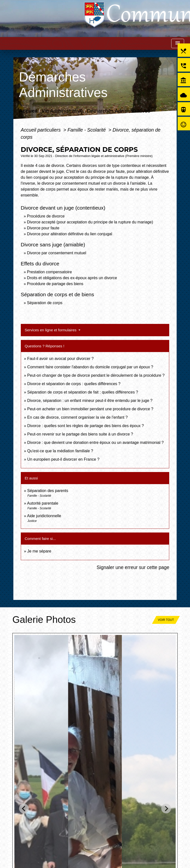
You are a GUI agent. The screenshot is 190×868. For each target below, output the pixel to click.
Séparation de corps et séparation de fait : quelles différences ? (83, 392)
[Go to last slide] (24, 808)
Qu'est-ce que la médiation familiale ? (60, 451)
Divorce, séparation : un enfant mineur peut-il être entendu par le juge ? (90, 401)
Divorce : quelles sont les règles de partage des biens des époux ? (85, 426)
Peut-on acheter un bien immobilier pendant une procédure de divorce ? (90, 409)
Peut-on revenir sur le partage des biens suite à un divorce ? (80, 434)
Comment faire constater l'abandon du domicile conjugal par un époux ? (90, 367)
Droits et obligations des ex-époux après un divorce (72, 278)
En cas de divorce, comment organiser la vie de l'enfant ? (77, 417)
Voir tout (166, 620)
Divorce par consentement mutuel (57, 253)
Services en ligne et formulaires (51, 330)
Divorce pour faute (43, 228)
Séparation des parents (48, 491)
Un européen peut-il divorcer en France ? (63, 459)
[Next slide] (166, 808)
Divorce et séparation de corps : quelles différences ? (74, 384)
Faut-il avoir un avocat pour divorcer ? (60, 359)
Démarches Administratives (119, 111)
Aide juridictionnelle (44, 516)
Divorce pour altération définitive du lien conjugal (70, 234)
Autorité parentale (43, 503)
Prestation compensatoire (50, 272)
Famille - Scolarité (87, 130)
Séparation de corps (45, 303)
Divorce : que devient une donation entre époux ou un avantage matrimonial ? (95, 443)
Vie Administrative (62, 111)
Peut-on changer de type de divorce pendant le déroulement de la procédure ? (96, 375)
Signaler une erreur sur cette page (133, 567)
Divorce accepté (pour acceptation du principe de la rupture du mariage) (90, 222)
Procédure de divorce (46, 216)
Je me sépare (39, 551)
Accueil (28, 111)
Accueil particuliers (41, 130)
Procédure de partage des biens (55, 284)
